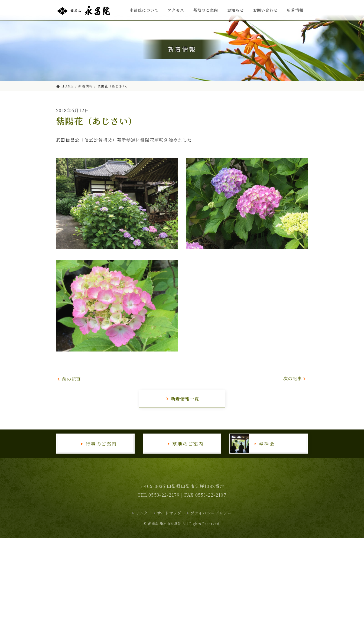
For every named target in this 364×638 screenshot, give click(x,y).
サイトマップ (169, 513)
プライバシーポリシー (211, 513)
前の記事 (69, 379)
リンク (142, 513)
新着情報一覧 (182, 399)
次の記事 (295, 378)
